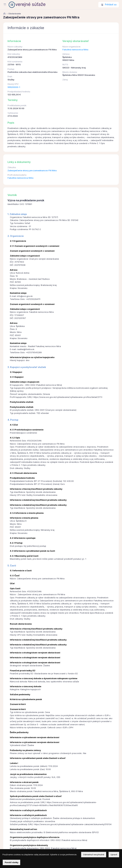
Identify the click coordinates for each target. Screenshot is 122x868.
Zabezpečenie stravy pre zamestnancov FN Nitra (32, 171)
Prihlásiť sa (111, 5)
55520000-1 (14, 87)
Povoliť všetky (12, 862)
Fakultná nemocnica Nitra (75, 50)
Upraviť (114, 855)
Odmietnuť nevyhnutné (94, 855)
